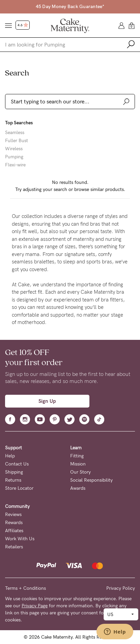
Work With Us (20, 539)
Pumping (14, 157)
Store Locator (19, 488)
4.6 (23, 25)
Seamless (15, 133)
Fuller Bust (17, 141)
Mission (78, 464)
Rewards (14, 523)
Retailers (14, 547)
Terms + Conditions (25, 588)
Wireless (14, 149)
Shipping (14, 472)
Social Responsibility (91, 480)
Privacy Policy (121, 588)
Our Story (80, 472)
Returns (13, 480)
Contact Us (17, 464)
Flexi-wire (15, 165)
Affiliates (14, 531)
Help (10, 456)
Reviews (13, 514)
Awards (78, 488)
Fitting (77, 456)
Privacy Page (35, 606)
